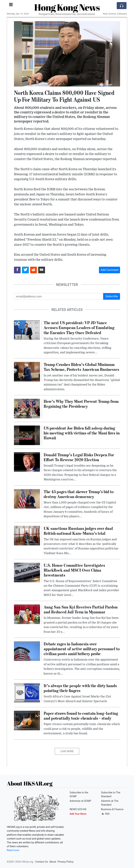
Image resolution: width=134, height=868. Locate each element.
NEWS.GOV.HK (78, 809)
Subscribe (112, 296)
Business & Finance (112, 809)
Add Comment (109, 270)
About (53, 862)
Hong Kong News (67, 7)
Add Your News (78, 814)
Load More (67, 751)
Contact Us (42, 862)
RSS (105, 814)
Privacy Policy (66, 862)
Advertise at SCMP (80, 801)
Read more (13, 850)
